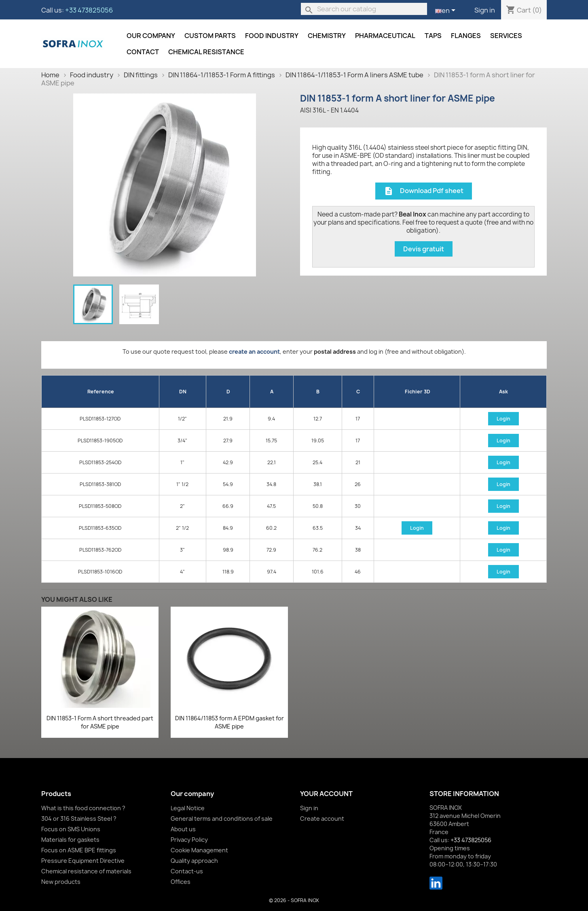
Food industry (272, 36)
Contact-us (187, 871)
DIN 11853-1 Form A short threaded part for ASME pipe (100, 722)
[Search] (364, 9)
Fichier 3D (418, 392)
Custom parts (210, 36)
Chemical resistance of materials (86, 871)
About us (183, 829)
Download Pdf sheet (424, 191)
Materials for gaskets (70, 840)
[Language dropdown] (447, 11)
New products (61, 882)
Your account (326, 794)
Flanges (466, 36)
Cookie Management (199, 850)
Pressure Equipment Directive (83, 861)
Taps (433, 36)
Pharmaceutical (385, 36)
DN (183, 392)
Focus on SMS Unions (71, 829)
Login (503, 419)
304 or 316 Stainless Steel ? (79, 819)
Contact (143, 52)
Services (506, 36)
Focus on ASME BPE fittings (79, 850)
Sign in (485, 10)
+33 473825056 (89, 10)
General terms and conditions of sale (222, 819)
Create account (322, 819)
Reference (101, 392)
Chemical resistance (206, 52)
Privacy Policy (189, 840)
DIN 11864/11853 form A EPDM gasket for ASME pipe (229, 722)
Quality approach (194, 861)
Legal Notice (188, 808)
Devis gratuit (424, 249)
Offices (181, 882)
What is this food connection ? (83, 808)
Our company (151, 36)
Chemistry (327, 36)
